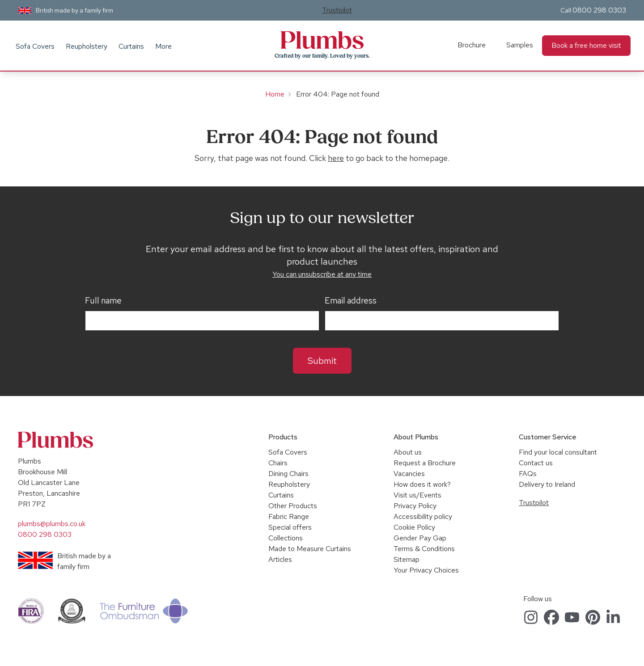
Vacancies (409, 474)
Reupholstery (87, 46)
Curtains (131, 46)
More (163, 46)
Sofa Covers (35, 46)
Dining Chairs (288, 474)
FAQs (528, 474)
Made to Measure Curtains (310, 549)
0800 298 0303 (599, 10)
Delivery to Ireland (547, 484)
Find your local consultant (558, 452)
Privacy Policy (415, 506)
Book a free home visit (586, 45)
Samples (520, 45)
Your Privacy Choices (426, 570)
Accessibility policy (423, 516)
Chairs (278, 463)
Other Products (293, 506)
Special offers (290, 527)
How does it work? (422, 484)
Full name (103, 301)
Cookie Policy (414, 527)
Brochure (472, 45)
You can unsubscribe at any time (322, 274)
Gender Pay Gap (420, 538)
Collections (286, 538)
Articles (280, 559)
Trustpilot (337, 10)
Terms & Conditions (424, 549)
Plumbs (322, 40)
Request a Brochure (425, 463)
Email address (351, 301)
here (336, 158)
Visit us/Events (417, 495)
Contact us (536, 463)
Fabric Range (289, 516)
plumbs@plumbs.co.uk (52, 524)
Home (275, 94)
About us (408, 452)
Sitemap (407, 559)
